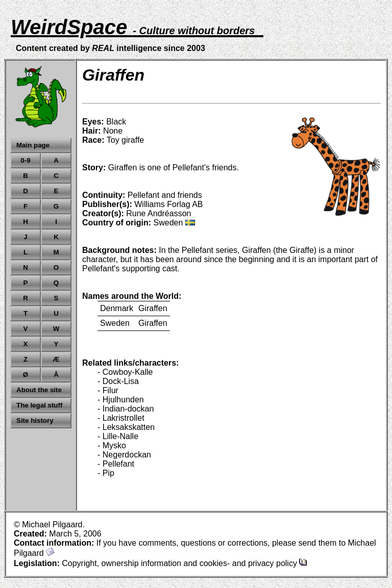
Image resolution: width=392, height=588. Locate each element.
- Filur (108, 390)
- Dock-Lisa (118, 381)
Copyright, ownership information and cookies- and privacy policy (185, 563)
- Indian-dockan (126, 409)
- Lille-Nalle (118, 436)
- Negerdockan (124, 455)
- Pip (106, 473)
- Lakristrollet (121, 418)
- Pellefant (116, 464)
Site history (35, 420)
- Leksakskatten (126, 427)
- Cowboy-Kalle (125, 372)
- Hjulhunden (121, 400)
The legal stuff (39, 405)
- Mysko (112, 445)
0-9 (25, 160)
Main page (33, 145)
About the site (39, 390)
